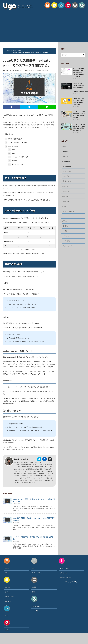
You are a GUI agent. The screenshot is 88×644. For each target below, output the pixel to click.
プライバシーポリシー (66, 578)
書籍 (65, 228)
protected (12, 161)
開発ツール (67, 182)
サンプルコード (39, 70)
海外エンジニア (68, 248)
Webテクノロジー (69, 177)
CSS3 (65, 156)
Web (63, 146)
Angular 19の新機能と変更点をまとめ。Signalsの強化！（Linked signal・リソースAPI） (79, 73)
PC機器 (65, 233)
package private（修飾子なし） (19, 157)
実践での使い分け (12, 146)
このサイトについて (65, 568)
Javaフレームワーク (69, 213)
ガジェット (66, 223)
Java (31, 70)
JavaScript (65, 162)
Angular (64, 187)
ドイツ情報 (67, 243)
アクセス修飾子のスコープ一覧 (16, 143)
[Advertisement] (44, 27)
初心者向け (46, 70)
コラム (64, 238)
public (12, 150)
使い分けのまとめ (15, 164)
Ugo (9, 6)
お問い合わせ (63, 573)
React (64, 197)
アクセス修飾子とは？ (14, 139)
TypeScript (66, 172)
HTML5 (66, 151)
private (12, 153)
